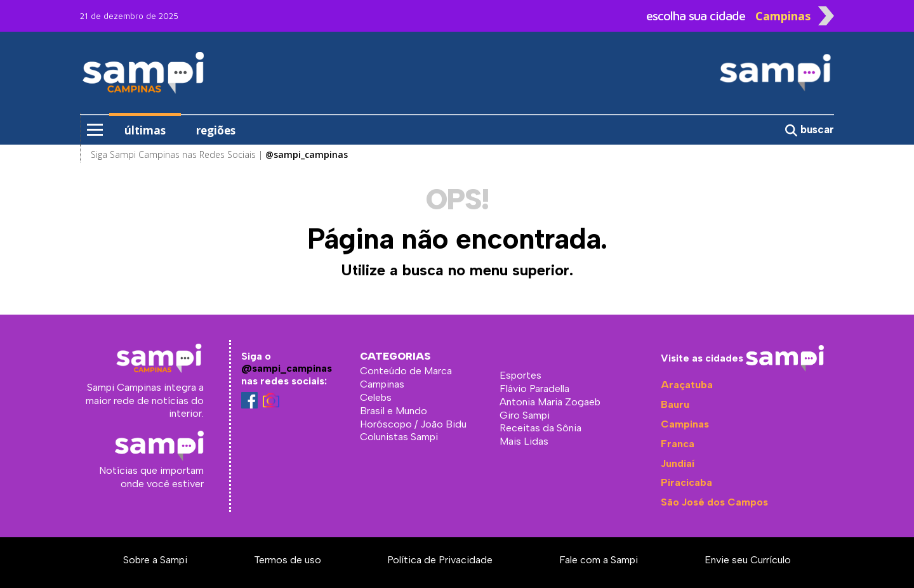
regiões (216, 130)
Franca (678, 444)
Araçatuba (687, 385)
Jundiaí (678, 463)
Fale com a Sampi (599, 560)
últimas (145, 130)
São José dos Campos (714, 502)
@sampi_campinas (287, 368)
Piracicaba (686, 482)
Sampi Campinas (179, 72)
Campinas (685, 424)
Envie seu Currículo (748, 560)
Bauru (675, 404)
